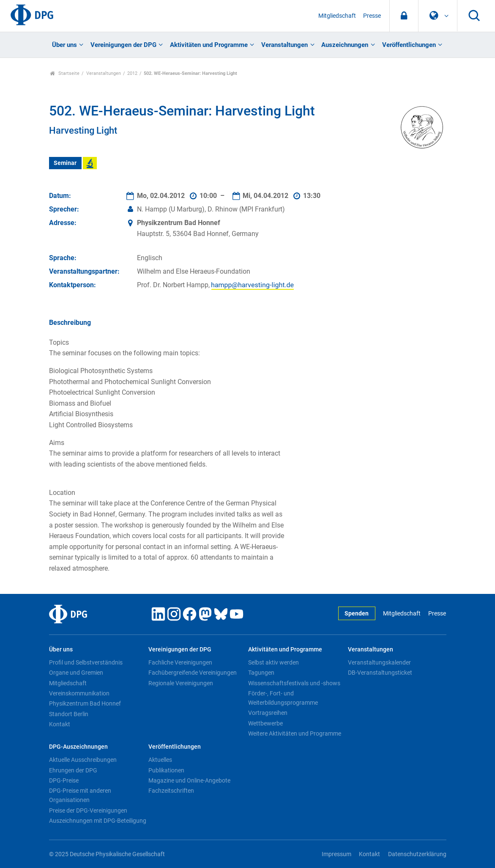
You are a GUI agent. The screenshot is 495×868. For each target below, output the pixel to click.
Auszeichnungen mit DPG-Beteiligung (98, 821)
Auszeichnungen (345, 45)
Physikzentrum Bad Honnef (85, 703)
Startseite (65, 73)
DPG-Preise (64, 780)
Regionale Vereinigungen (181, 683)
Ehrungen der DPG (73, 770)
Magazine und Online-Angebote (189, 780)
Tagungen (261, 673)
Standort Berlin (69, 714)
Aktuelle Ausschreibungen (83, 760)
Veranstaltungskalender (379, 662)
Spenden (357, 614)
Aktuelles (160, 760)
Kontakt (60, 724)
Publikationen (166, 770)
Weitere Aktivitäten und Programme (295, 733)
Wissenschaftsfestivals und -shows (294, 683)
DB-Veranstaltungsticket (380, 673)
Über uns (64, 45)
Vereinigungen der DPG (123, 45)
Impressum (336, 854)
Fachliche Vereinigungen (180, 662)
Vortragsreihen (268, 713)
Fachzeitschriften (171, 791)
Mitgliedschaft (337, 16)
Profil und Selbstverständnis (86, 662)
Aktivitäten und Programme (209, 45)
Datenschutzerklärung (417, 854)
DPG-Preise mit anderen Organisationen (80, 795)
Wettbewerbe (265, 723)
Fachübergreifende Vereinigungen (193, 673)
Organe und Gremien (76, 673)
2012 (132, 73)
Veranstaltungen (284, 45)
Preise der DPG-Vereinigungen (88, 810)
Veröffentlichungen (409, 45)
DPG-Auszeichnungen (78, 747)
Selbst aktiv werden (273, 662)
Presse (372, 16)
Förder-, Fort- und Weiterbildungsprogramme (283, 698)
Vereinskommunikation (79, 693)
